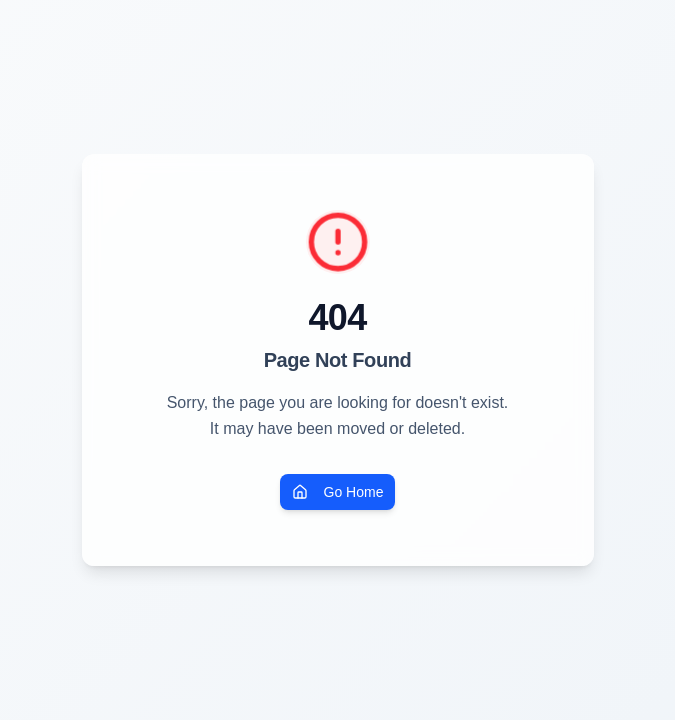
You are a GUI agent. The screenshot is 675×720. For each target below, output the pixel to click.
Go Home (338, 492)
